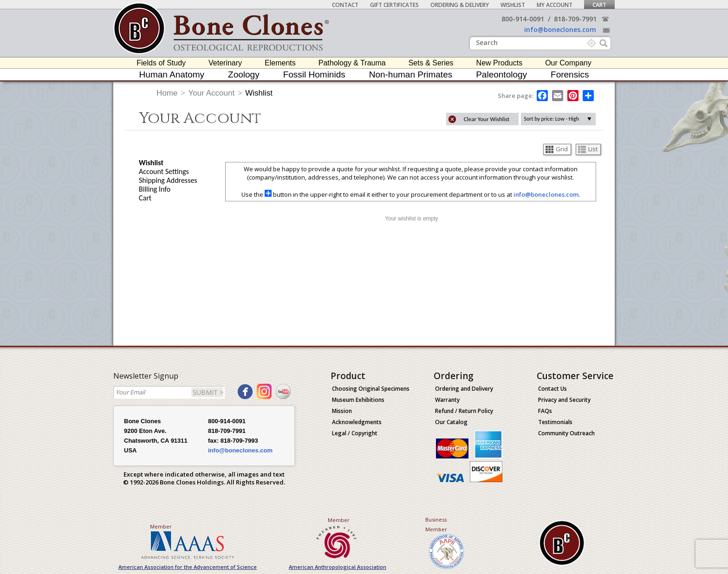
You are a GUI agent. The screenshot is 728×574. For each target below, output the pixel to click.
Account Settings (164, 171)
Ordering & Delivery (460, 5)
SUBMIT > (208, 392)
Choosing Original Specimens (371, 389)
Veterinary (225, 63)
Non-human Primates (411, 74)
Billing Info (155, 189)
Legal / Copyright (355, 433)
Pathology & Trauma (352, 63)
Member (161, 526)
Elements (280, 63)
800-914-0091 (523, 19)
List (588, 149)
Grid (557, 149)
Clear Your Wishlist (487, 119)
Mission (342, 411)
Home (167, 93)
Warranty (447, 400)
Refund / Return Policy (464, 411)
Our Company (568, 63)
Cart (599, 5)
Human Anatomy (172, 74)
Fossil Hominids (314, 74)
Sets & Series (431, 63)
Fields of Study (161, 63)
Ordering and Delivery (464, 389)
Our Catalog (451, 422)
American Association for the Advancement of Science (188, 567)
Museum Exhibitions (358, 400)
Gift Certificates (394, 5)
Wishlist (513, 5)
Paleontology (501, 74)
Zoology (244, 74)
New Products (500, 63)
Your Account (212, 93)
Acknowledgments (357, 422)
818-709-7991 (575, 19)
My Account (555, 5)
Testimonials (555, 422)
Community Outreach (566, 433)
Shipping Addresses (168, 180)
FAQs (545, 411)
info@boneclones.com (560, 29)
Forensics (570, 74)
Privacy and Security (564, 400)
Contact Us (552, 389)
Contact (345, 5)
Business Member (436, 524)
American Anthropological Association (338, 567)
